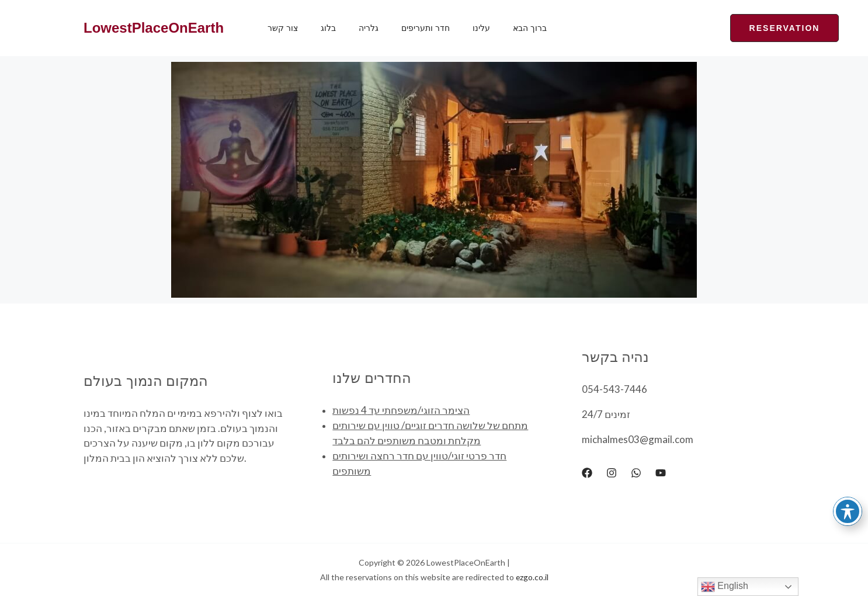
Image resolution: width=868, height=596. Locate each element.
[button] (730, 28)
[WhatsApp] (636, 473)
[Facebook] (587, 473)
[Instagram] (612, 473)
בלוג (318, 28)
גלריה (352, 28)
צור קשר (279, 28)
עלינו (452, 28)
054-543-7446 (614, 389)
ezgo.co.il (532, 577)
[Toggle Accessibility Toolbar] (848, 511)
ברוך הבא (494, 28)
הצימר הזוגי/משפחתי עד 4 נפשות (401, 411)
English (725, 587)
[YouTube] (661, 473)
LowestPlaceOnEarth (154, 28)
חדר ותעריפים (403, 28)
